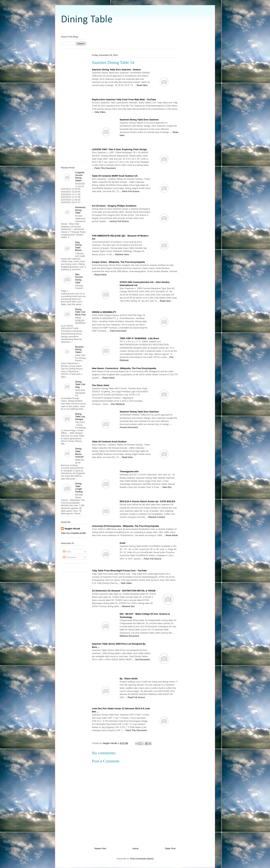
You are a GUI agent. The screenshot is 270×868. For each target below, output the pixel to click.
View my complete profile (73, 533)
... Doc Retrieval (116, 404)
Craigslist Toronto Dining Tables (80, 176)
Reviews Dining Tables (79, 349)
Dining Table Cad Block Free (80, 312)
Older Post (170, 848)
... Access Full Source (118, 221)
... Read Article (99, 275)
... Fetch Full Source (129, 191)
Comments (70, 557)
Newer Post (100, 848)
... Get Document (141, 659)
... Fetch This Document (104, 168)
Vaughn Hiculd (72, 529)
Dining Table (87, 20)
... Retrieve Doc (127, 606)
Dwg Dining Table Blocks (78, 246)
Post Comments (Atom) (142, 859)
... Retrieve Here (121, 254)
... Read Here (141, 85)
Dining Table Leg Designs (80, 417)
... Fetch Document (117, 331)
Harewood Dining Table (80, 210)
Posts (67, 552)
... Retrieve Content (155, 517)
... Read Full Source (135, 697)
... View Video (99, 112)
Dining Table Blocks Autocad (79, 453)
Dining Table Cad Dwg (80, 384)
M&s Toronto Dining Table (79, 278)
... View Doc (166, 487)
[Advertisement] (135, 30)
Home (136, 848)
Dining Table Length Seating (79, 488)
